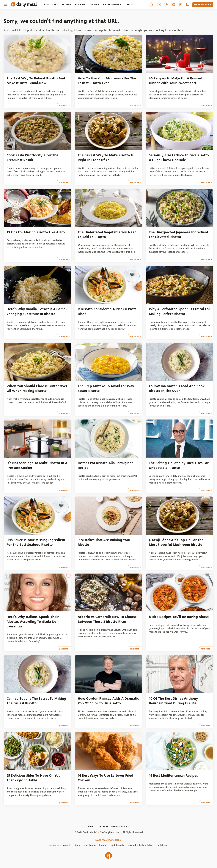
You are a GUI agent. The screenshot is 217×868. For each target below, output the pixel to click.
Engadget (54, 845)
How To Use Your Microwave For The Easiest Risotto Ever (107, 81)
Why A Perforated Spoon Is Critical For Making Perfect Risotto (179, 311)
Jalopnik (66, 845)
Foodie (103, 845)
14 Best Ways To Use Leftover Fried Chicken (105, 778)
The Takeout (162, 845)
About (92, 826)
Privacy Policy (120, 826)
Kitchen (80, 4)
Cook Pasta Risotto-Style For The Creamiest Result (32, 158)
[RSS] (187, 5)
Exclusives (51, 4)
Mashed (132, 845)
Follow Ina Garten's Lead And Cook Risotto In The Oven (177, 388)
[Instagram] (174, 5)
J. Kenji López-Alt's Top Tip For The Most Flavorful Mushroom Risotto (176, 542)
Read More (63, 106)
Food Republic (117, 845)
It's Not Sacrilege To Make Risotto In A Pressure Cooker (37, 465)
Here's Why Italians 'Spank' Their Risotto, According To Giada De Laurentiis (33, 622)
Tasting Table (146, 845)
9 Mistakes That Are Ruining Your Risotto (104, 542)
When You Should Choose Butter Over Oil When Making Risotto (37, 388)
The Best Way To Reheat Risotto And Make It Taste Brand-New (36, 81)
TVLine (77, 845)
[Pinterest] (167, 5)
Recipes (66, 4)
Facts (130, 4)
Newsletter (203, 5)
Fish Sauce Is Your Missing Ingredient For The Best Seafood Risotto (36, 542)
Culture (94, 4)
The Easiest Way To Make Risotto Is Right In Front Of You (106, 158)
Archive (103, 826)
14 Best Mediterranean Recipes (173, 776)
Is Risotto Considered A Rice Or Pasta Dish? (107, 311)
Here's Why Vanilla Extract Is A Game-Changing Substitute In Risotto (37, 311)
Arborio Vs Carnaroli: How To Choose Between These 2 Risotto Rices (107, 619)
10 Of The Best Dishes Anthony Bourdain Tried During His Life (173, 701)
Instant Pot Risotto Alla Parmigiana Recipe (106, 465)
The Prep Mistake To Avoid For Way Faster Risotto (106, 388)
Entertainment (113, 4)
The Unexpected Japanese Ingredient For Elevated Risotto (179, 235)
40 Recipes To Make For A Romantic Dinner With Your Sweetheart (177, 81)
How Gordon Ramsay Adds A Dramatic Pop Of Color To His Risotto (108, 701)
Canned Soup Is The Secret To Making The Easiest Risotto (36, 701)
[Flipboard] (181, 5)
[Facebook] (153, 5)
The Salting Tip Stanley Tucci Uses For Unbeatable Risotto (179, 465)
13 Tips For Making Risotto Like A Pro (36, 232)
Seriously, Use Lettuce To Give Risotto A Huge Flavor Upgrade (179, 158)
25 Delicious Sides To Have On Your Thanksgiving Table (34, 778)
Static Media (90, 832)
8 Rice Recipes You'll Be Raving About (179, 617)
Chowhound (90, 845)
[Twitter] (160, 5)
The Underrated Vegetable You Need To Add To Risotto (107, 235)
